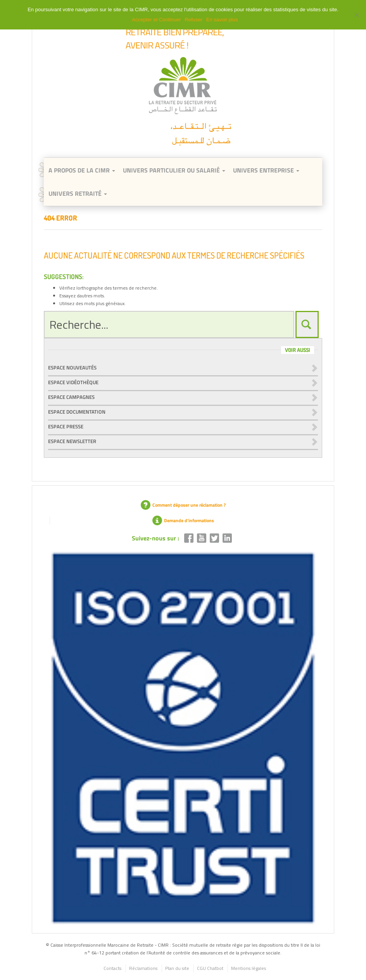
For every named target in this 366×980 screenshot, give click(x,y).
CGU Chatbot (210, 968)
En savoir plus (222, 20)
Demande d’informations (183, 520)
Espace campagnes (71, 397)
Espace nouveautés (72, 367)
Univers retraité (78, 193)
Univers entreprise (266, 170)
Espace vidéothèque (73, 382)
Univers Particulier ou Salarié (174, 170)
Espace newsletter (72, 441)
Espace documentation (77, 412)
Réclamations (143, 968)
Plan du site (177, 968)
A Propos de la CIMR (82, 170)
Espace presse (66, 426)
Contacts (112, 968)
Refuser (193, 20)
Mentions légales (249, 968)
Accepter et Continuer (157, 20)
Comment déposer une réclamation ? (183, 505)
